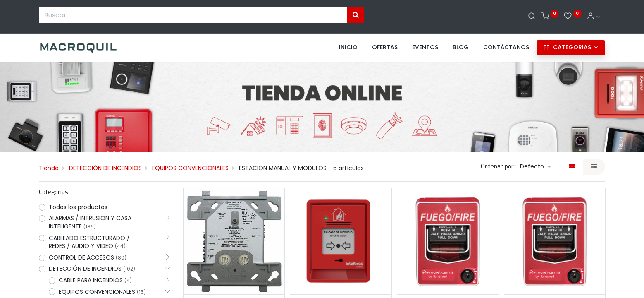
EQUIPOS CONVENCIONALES (190, 168)
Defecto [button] (533, 166)
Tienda (49, 168)
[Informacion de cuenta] (593, 17)
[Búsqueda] (356, 15)
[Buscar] (532, 17)
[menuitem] (348, 48)
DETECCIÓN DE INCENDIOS (105, 168)
